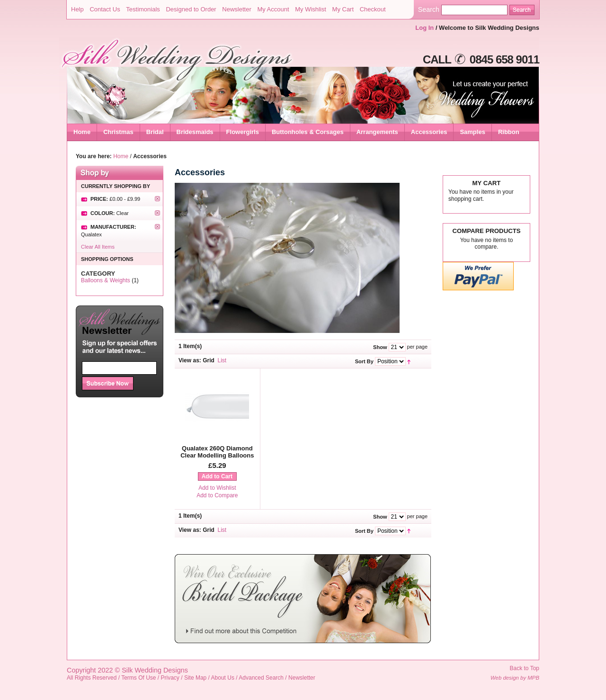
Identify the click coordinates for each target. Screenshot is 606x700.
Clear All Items (98, 247)
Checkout (373, 9)
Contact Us (105, 9)
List (222, 360)
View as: (190, 360)
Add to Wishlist (217, 488)
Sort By (364, 361)
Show (380, 347)
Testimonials (143, 9)
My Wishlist (311, 9)
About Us (223, 678)
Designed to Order (191, 9)
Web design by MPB (515, 678)
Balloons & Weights (106, 280)
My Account (273, 9)
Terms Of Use (138, 678)
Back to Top (525, 668)
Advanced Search (261, 678)
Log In (424, 28)
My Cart (343, 9)
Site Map (195, 678)
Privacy (170, 678)
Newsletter (236, 9)
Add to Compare (217, 495)
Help (77, 9)
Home (82, 132)
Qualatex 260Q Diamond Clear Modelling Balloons (217, 452)
